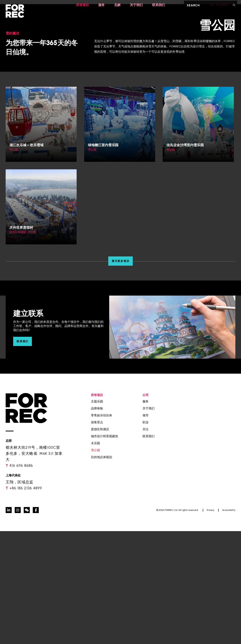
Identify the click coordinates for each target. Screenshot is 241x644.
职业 (146, 535)
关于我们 (137, 5)
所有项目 (81, 5)
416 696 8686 (21, 578)
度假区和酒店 (100, 542)
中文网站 (222, 5)
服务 (101, 5)
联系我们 (160, 5)
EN (210, 5)
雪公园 (95, 563)
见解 (117, 5)
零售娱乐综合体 (101, 528)
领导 (146, 528)
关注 (146, 542)
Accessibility (229, 623)
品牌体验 (97, 521)
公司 (146, 508)
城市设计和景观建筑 (104, 549)
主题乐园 (97, 514)
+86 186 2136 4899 (26, 601)
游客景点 (97, 535)
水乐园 (95, 556)
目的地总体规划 (101, 570)
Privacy (210, 623)
